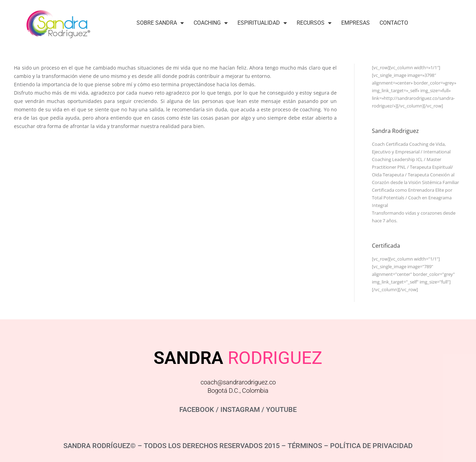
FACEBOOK (197, 409)
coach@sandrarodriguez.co (238, 382)
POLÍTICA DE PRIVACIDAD (371, 446)
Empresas (356, 23)
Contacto (394, 23)
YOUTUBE (281, 409)
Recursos (314, 23)
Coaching (211, 23)
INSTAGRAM (240, 409)
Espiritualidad (262, 23)
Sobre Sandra (160, 23)
